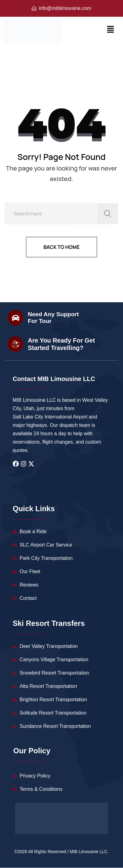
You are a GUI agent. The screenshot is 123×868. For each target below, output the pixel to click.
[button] (111, 29)
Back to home (61, 247)
